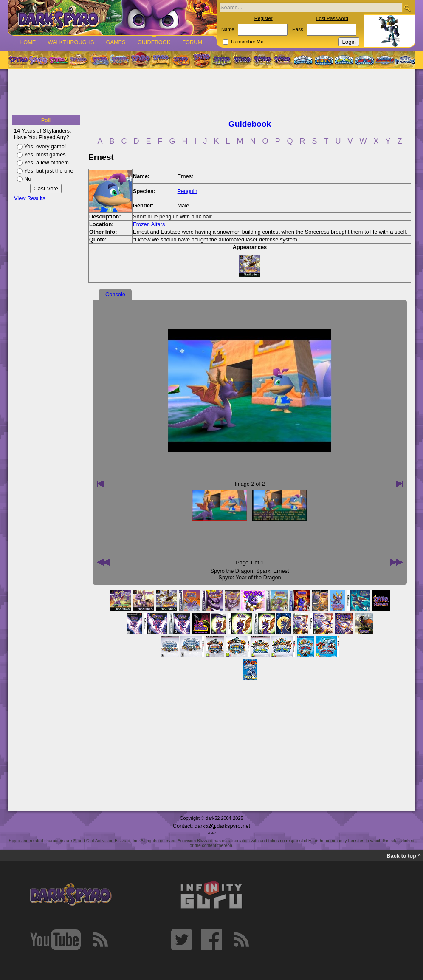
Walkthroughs (71, 42)
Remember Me (247, 42)
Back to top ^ (404, 856)
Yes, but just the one (49, 171)
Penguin (188, 191)
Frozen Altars (149, 224)
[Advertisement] (211, 93)
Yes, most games (45, 154)
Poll (46, 120)
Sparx (263, 571)
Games (116, 42)
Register (264, 18)
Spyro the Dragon (232, 571)
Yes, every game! (45, 146)
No (28, 179)
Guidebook (154, 42)
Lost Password (332, 18)
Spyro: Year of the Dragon (250, 577)
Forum (192, 42)
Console (115, 294)
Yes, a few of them (47, 163)
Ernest (281, 571)
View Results (30, 198)
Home (28, 42)
